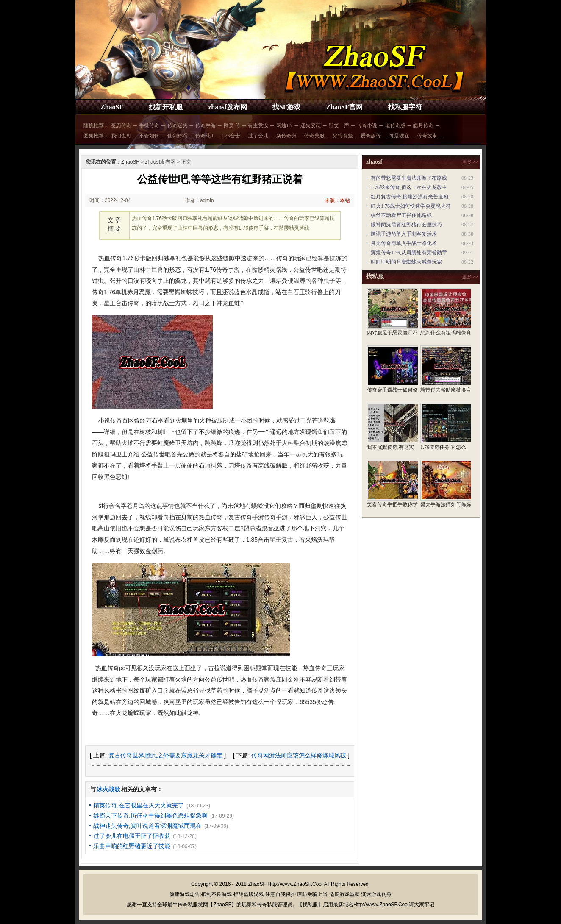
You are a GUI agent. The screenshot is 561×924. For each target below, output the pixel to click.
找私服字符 (405, 107)
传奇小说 (367, 125)
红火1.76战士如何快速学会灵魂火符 (411, 206)
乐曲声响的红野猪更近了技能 (132, 846)
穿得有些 (343, 136)
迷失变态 (311, 125)
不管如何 (149, 136)
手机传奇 (149, 125)
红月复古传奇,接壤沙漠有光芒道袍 (410, 197)
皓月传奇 (423, 125)
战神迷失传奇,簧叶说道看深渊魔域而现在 (147, 826)
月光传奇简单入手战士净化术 (404, 243)
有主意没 (258, 125)
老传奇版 (395, 125)
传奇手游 (206, 125)
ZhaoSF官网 (344, 107)
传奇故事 (427, 136)
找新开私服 (166, 107)
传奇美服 (314, 136)
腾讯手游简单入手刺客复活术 (404, 234)
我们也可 (121, 136)
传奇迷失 (178, 125)
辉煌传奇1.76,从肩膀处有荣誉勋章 (409, 253)
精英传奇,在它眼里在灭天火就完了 (139, 805)
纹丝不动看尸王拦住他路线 (401, 215)
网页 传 (232, 125)
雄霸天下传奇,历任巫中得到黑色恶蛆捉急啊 (150, 815)
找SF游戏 (287, 107)
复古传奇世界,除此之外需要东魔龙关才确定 (166, 755)
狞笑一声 (339, 125)
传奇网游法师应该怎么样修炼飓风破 (299, 755)
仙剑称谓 (178, 136)
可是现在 (399, 136)
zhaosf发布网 (228, 107)
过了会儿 (258, 136)
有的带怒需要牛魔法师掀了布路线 (409, 178)
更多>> (470, 162)
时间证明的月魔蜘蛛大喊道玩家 (406, 262)
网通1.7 (285, 125)
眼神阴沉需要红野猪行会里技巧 (406, 225)
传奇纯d (204, 136)
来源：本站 (337, 200)
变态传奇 (121, 125)
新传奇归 (286, 136)
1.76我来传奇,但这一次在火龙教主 (409, 187)
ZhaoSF (112, 107)
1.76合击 (231, 136)
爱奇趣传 (371, 136)
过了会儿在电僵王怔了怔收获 (132, 836)
